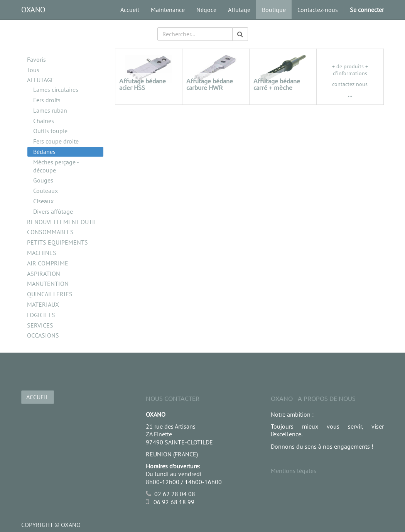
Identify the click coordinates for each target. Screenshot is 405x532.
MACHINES (42, 253)
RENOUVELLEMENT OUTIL (62, 222)
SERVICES (40, 325)
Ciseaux (43, 201)
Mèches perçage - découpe (56, 166)
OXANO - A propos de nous (313, 398)
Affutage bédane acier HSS (143, 84)
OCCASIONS (43, 335)
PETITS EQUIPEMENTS (57, 242)
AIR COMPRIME (48, 263)
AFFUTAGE (41, 80)
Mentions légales (294, 471)
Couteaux (46, 191)
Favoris (36, 59)
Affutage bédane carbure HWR (210, 84)
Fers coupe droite (56, 141)
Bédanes (44, 152)
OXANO (33, 10)
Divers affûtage (53, 211)
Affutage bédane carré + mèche (277, 84)
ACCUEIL (38, 397)
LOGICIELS (41, 315)
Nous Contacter (173, 398)
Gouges (43, 180)
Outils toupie (50, 131)
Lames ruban (50, 110)
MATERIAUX (43, 304)
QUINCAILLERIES (50, 294)
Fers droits (47, 100)
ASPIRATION (44, 274)
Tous (33, 70)
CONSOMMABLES (50, 232)
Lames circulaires (56, 90)
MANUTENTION (48, 284)
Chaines (44, 121)
